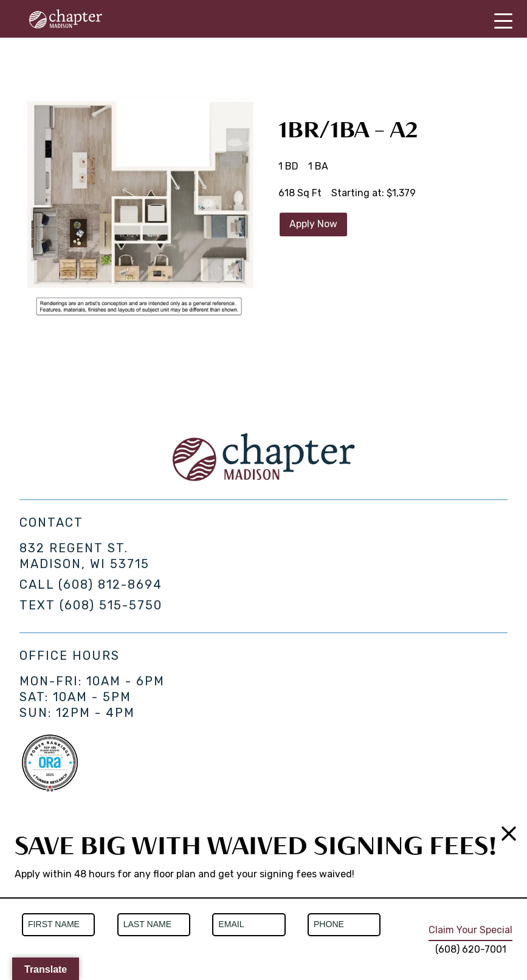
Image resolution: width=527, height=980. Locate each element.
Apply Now (313, 224)
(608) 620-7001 (471, 949)
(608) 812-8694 (110, 584)
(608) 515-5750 (111, 605)
